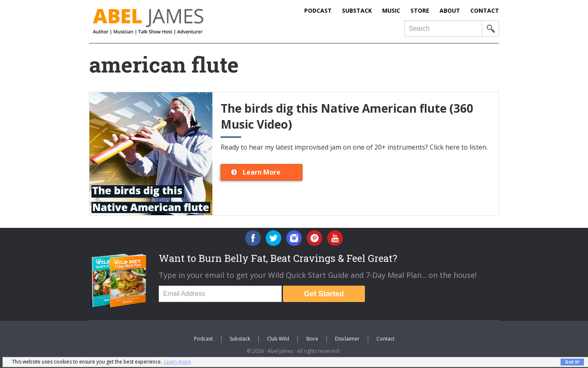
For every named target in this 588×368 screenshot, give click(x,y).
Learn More (262, 172)
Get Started (324, 294)
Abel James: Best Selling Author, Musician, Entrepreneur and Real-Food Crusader (165, 22)
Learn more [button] (178, 362)
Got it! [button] (572, 362)
